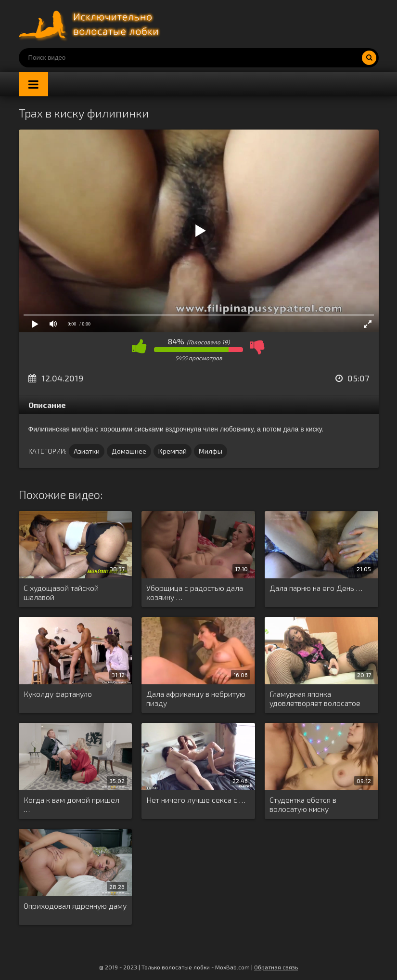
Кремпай (173, 451)
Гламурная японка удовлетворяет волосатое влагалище (315, 699)
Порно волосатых (91, 24)
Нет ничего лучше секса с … (196, 800)
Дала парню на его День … (316, 588)
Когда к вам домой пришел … (71, 804)
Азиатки (87, 451)
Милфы (211, 451)
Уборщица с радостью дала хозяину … (195, 592)
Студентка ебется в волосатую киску (303, 804)
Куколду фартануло (58, 694)
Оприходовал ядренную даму (75, 906)
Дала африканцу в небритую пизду (196, 698)
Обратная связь (276, 967)
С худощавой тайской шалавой (61, 592)
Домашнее (129, 451)
